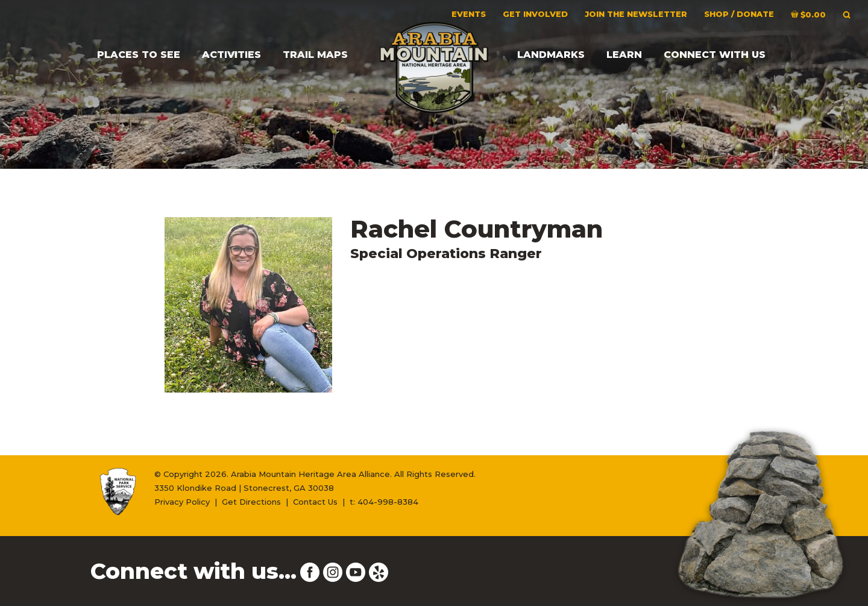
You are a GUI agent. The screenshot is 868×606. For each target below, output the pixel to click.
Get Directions (251, 502)
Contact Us (315, 502)
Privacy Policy (182, 502)
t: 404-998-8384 (384, 502)
